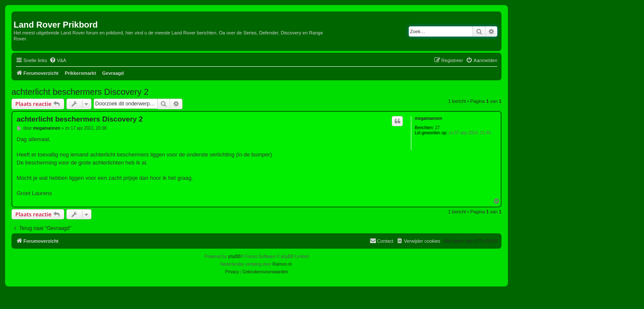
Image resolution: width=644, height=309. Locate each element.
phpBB (234, 257)
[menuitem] (58, 60)
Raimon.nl (282, 264)
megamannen (428, 118)
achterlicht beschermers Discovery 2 (80, 92)
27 (437, 128)
